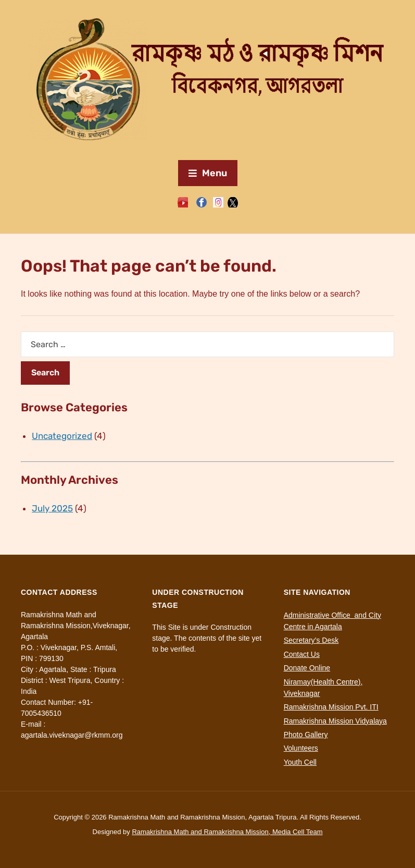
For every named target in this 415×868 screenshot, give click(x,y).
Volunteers (301, 748)
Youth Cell (300, 762)
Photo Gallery (306, 735)
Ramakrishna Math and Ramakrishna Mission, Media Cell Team (227, 832)
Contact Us (302, 654)
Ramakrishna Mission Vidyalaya (335, 721)
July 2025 (52, 508)
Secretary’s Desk (311, 640)
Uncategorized (62, 436)
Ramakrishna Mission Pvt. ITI (331, 707)
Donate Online (307, 668)
